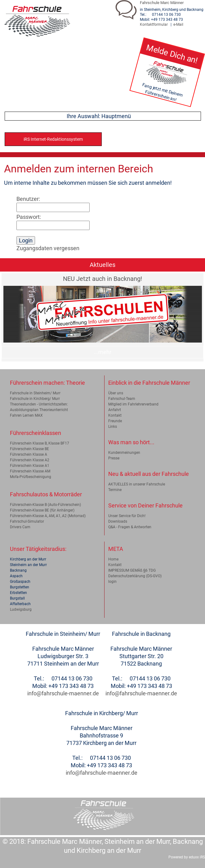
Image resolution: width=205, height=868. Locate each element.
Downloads (118, 521)
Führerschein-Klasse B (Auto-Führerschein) (45, 505)
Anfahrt (115, 410)
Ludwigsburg (21, 609)
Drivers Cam (20, 527)
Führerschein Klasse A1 (30, 466)
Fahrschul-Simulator (27, 521)
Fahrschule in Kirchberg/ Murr (35, 399)
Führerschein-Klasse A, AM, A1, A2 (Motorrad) (48, 516)
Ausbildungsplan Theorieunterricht (39, 410)
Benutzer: (28, 199)
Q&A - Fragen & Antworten (130, 527)
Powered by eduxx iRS (187, 857)
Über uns (116, 393)
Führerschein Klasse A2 (30, 460)
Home (113, 559)
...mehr (102, 352)
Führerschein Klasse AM (30, 471)
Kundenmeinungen (124, 453)
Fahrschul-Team (122, 399)
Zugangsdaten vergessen (48, 248)
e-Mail (178, 24)
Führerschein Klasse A (29, 454)
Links (113, 427)
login (112, 582)
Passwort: (29, 217)
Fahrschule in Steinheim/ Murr (35, 393)
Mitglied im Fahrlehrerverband (133, 404)
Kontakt (115, 415)
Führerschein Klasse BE (29, 449)
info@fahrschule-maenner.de (63, 693)
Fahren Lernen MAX (26, 415)
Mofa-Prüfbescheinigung (31, 477)
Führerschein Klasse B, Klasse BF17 (40, 443)
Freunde (115, 421)
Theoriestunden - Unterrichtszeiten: (39, 404)
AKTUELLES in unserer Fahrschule (137, 484)
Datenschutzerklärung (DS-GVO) (135, 576)
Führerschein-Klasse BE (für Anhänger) (42, 510)
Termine (115, 490)
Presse (114, 458)
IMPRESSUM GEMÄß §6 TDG (132, 570)
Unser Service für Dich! (127, 516)
